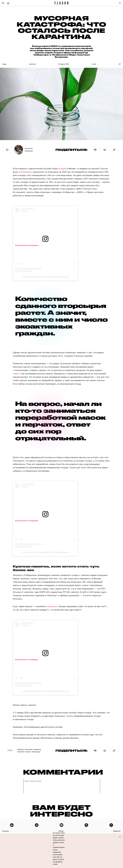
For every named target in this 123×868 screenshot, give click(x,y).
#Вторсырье (36, 752)
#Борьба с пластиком (25, 749)
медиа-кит (117, 831)
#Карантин (37, 749)
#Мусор (28, 752)
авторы (61, 831)
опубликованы (26, 172)
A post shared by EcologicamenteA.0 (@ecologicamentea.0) (45, 552)
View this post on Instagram (27, 245)
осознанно (52, 606)
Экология (32, 64)
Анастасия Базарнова (29, 150)
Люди (4, 64)
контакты (6, 831)
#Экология (21, 752)
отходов (62, 169)
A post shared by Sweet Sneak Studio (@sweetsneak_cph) (45, 277)
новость (17, 374)
